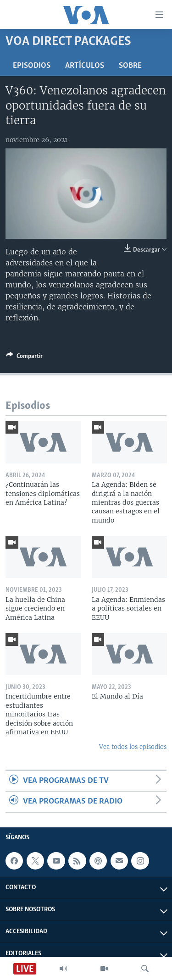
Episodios (32, 66)
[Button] (24, 358)
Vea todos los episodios (133, 747)
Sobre (130, 66)
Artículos (85, 66)
